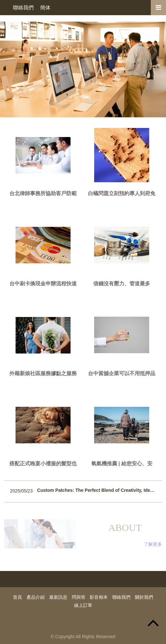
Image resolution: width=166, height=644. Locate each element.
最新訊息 (58, 597)
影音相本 (99, 597)
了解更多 (154, 544)
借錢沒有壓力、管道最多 (122, 284)
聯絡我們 (23, 8)
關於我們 (144, 597)
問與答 (79, 597)
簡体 (45, 8)
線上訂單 (83, 605)
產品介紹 (36, 597)
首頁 (17, 597)
